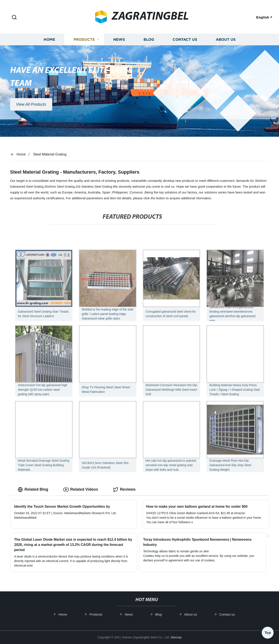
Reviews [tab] (124, 490)
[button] (14, 18)
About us (226, 44)
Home (49, 44)
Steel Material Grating (50, 154)
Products (84, 44)
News (119, 44)
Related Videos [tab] (81, 490)
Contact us (185, 44)
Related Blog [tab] (33, 490)
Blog (149, 44)
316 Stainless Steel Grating (94, 187)
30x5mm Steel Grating (59, 187)
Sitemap (176, 637)
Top (268, 631)
